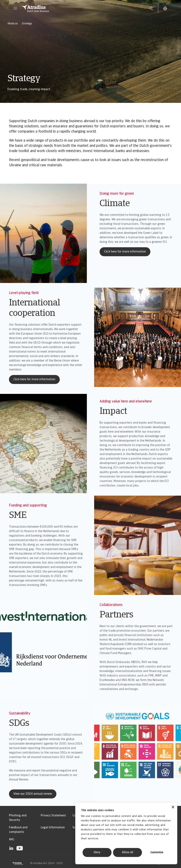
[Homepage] (81, 8)
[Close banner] (173, 807)
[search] (151, 8)
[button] (15, 8)
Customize (157, 853)
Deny (97, 852)
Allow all (128, 852)
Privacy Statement (53, 816)
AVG (12, 840)
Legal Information (53, 828)
